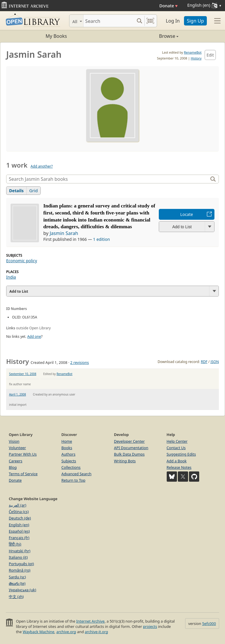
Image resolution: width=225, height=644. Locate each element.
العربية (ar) (17, 505)
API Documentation (131, 448)
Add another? (42, 166)
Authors (69, 454)
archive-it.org (96, 632)
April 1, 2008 (18, 394)
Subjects (69, 461)
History (196, 58)
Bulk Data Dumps (129, 454)
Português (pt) (21, 564)
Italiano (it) (18, 557)
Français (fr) (19, 538)
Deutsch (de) (20, 518)
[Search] (109, 21)
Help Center (177, 441)
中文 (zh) (16, 597)
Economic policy (22, 261)
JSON (215, 362)
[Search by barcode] (150, 21)
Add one (34, 337)
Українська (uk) (22, 590)
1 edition (102, 239)
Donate (169, 6)
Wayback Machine (39, 632)
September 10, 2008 (23, 374)
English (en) (19, 525)
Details (16, 191)
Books (67, 448)
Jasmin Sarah (64, 233)
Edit (210, 55)
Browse (145, 36)
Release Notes (179, 467)
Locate (186, 214)
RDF (204, 362)
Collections (71, 467)
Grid (34, 191)
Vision (14, 441)
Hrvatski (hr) (20, 551)
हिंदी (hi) (15, 544)
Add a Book (177, 461)
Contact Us (176, 448)
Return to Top (74, 480)
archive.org (66, 632)
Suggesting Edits (181, 454)
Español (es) (19, 531)
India (11, 277)
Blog (13, 467)
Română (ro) (20, 570)
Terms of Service (23, 474)
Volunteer (17, 448)
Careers (16, 461)
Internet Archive (90, 621)
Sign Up (195, 21)
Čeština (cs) (19, 512)
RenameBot (193, 52)
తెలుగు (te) (17, 583)
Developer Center (129, 441)
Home (67, 441)
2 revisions (80, 362)
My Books (56, 36)
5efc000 (209, 623)
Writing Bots (125, 461)
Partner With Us (23, 454)
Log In (173, 21)
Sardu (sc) (17, 577)
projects (150, 626)
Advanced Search (77, 474)
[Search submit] (139, 21)
